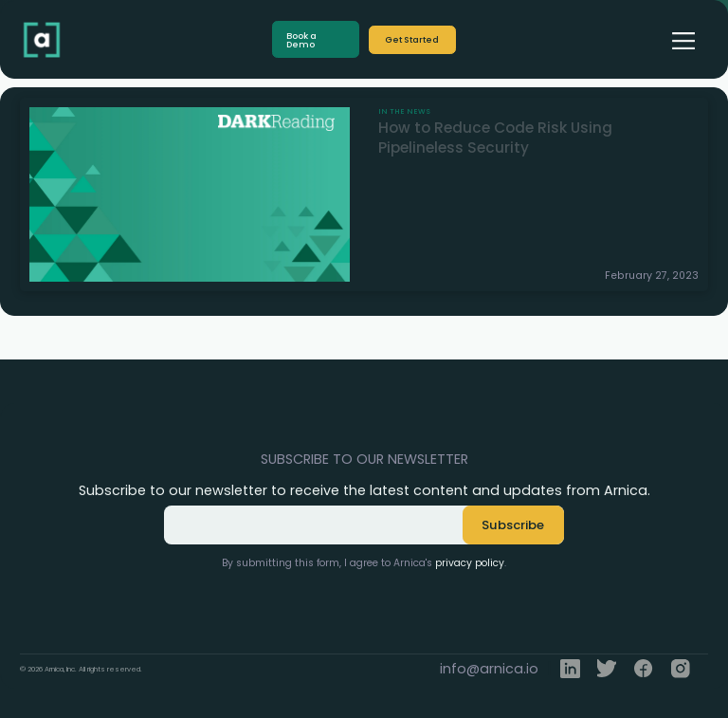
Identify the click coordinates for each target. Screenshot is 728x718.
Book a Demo (301, 40)
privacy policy (470, 563)
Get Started (412, 39)
